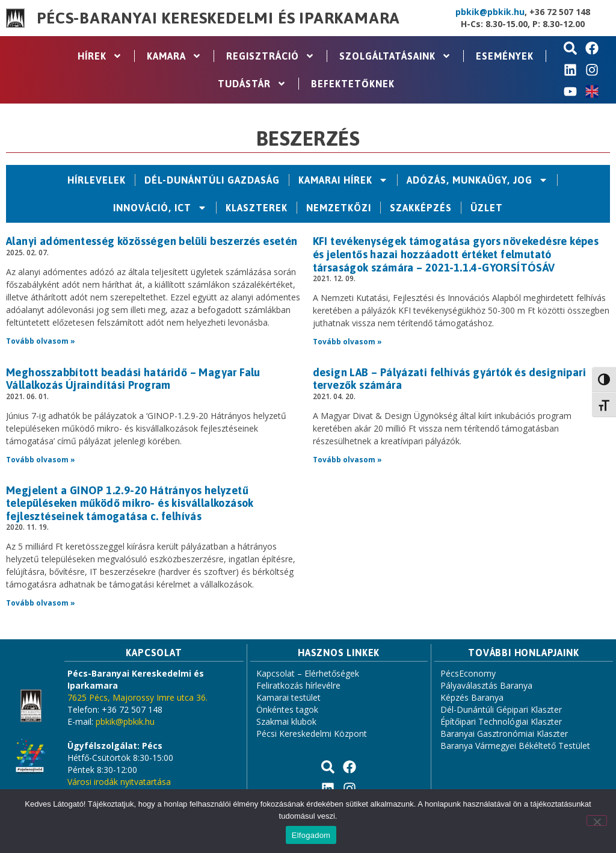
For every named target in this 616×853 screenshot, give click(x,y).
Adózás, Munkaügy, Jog (477, 180)
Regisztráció (270, 56)
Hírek (100, 56)
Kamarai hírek (343, 180)
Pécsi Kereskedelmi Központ (312, 734)
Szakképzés (421, 208)
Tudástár (252, 84)
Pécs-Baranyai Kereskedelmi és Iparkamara (218, 18)
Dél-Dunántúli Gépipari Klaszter (501, 709)
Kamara (174, 56)
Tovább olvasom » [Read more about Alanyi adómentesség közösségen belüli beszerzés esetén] (41, 341)
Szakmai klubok (286, 721)
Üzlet (487, 208)
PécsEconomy (468, 673)
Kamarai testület (288, 697)
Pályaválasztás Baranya (486, 685)
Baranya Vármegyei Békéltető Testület (515, 746)
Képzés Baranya (472, 697)
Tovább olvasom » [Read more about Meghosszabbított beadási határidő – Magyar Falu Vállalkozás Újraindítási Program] (41, 460)
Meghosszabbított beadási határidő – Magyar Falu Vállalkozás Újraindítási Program (133, 379)
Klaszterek (257, 208)
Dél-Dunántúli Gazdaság (212, 180)
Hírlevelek (97, 180)
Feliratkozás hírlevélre (298, 685)
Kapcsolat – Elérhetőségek (308, 673)
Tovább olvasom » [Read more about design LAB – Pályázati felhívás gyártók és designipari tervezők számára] (347, 460)
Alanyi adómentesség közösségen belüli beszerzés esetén (152, 241)
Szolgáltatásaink (395, 56)
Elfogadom (311, 835)
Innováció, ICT (160, 208)
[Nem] (597, 820)
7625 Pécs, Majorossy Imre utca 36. (137, 697)
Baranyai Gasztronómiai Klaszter (504, 734)
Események (505, 56)
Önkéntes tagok (287, 709)
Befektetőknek (353, 84)
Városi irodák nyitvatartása (119, 782)
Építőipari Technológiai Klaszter (501, 721)
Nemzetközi (339, 208)
